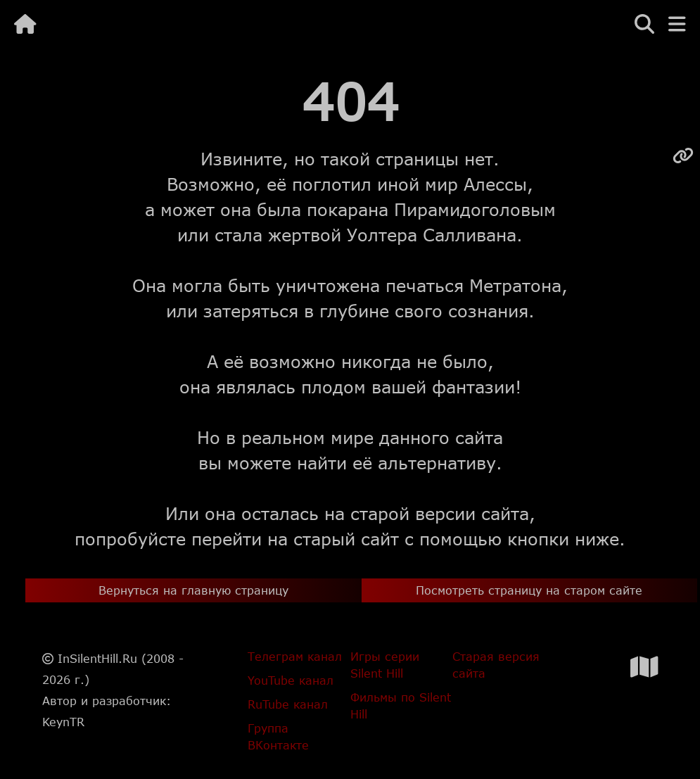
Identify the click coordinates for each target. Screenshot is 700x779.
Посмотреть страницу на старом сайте (529, 590)
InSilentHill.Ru (97, 658)
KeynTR (63, 722)
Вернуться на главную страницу (193, 590)
